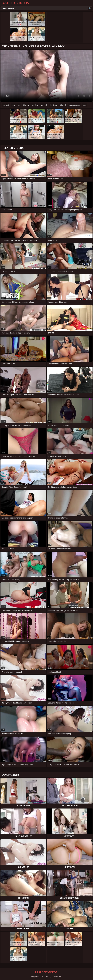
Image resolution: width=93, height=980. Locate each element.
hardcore (54, 105)
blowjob (6, 105)
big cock (44, 105)
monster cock (75, 105)
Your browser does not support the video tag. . (46, 76)
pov (84, 105)
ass (19, 105)
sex (13, 105)
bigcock (63, 105)
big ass (26, 105)
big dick (35, 105)
